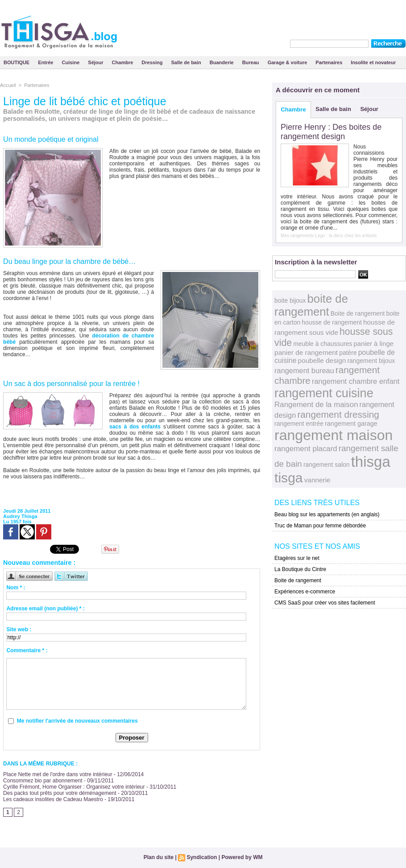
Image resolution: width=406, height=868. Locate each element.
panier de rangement (306, 352)
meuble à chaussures (323, 344)
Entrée (46, 62)
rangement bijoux (371, 361)
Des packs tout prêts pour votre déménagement (60, 793)
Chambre (123, 62)
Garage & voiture (288, 62)
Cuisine (72, 62)
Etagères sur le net (297, 558)
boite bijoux (290, 300)
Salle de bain (187, 62)
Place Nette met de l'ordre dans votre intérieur (58, 774)
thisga (371, 462)
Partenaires (329, 62)
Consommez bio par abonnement (43, 781)
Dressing (153, 62)
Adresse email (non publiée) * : (45, 609)
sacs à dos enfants (135, 427)
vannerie (317, 480)
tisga (288, 478)
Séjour (96, 62)
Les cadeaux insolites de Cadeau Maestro (53, 799)
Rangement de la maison (316, 405)
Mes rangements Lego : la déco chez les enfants (329, 236)
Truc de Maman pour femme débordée (320, 526)
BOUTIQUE (17, 62)
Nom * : (16, 588)
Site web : (19, 629)
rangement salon (327, 465)
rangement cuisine (324, 393)
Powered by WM (242, 857)
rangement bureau (304, 370)
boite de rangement (311, 305)
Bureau (251, 62)
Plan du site (159, 857)
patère (348, 353)
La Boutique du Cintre (300, 569)
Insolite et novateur (373, 62)
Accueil (8, 85)
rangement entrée (299, 424)
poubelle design (322, 360)
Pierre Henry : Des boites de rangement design (331, 132)
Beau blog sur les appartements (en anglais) (327, 514)
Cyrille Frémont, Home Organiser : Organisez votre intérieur (74, 787)
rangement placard (306, 449)
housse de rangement (332, 322)
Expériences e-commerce (305, 592)
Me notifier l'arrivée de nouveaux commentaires (77, 721)
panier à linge (374, 344)
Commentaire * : (27, 650)
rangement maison (333, 435)
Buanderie (222, 62)
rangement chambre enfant (356, 381)
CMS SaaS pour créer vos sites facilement (325, 603)
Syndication (202, 857)
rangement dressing (338, 414)
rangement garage (351, 424)
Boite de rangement (358, 313)
